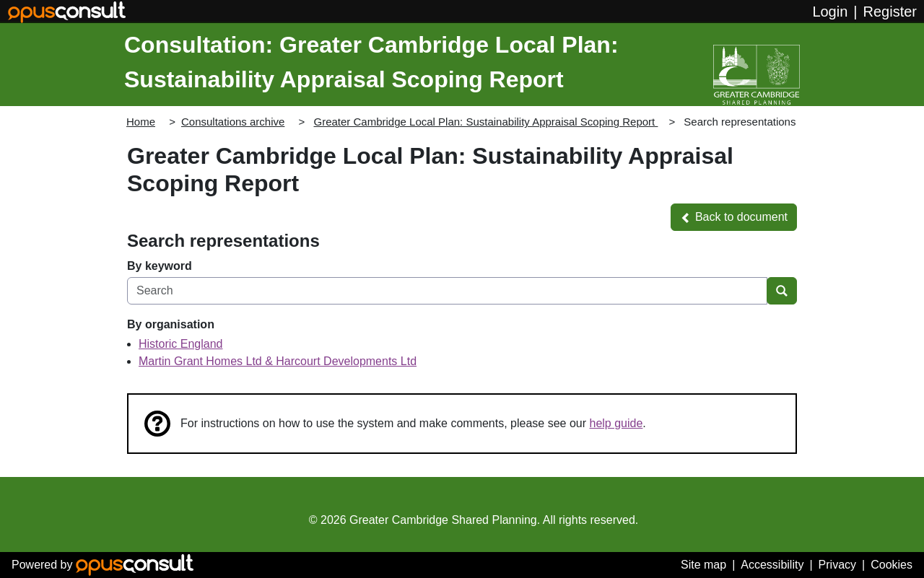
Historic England (181, 344)
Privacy (837, 565)
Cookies (892, 565)
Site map (703, 565)
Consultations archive (233, 122)
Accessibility (772, 565)
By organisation (171, 324)
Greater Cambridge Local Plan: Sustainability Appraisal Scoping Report (485, 122)
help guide (616, 423)
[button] (734, 217)
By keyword (160, 266)
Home (141, 122)
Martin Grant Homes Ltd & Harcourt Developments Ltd (278, 361)
